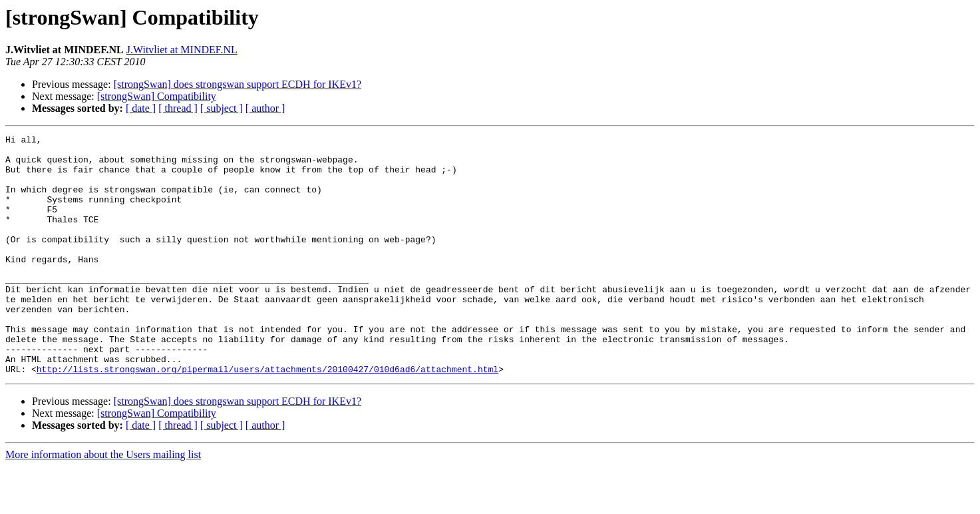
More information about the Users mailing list (103, 502)
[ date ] (141, 108)
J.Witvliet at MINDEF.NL (182, 50)
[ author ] (265, 108)
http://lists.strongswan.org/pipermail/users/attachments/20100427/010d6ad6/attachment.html (267, 417)
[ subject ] (222, 108)
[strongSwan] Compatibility (157, 96)
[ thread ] (178, 108)
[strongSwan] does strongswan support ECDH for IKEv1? (238, 84)
